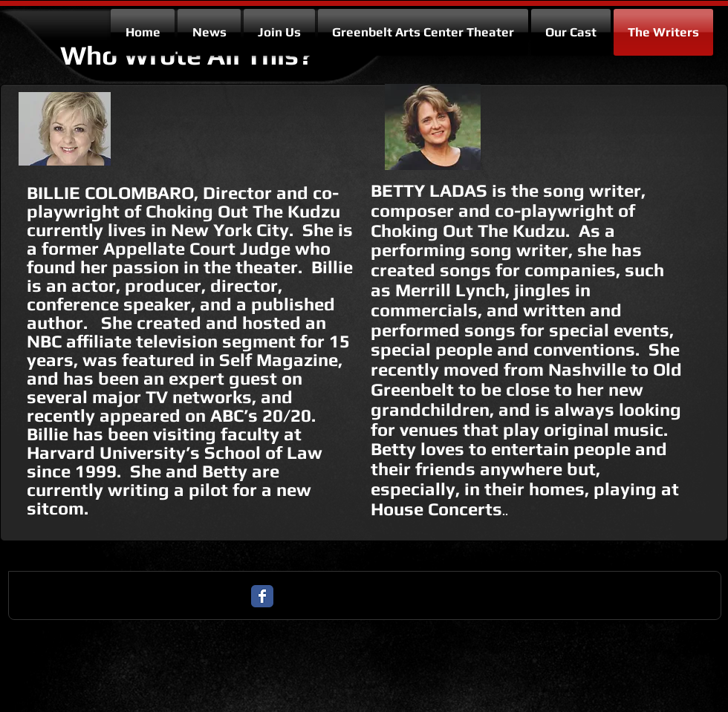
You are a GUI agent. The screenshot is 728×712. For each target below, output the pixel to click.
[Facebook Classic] (262, 596)
